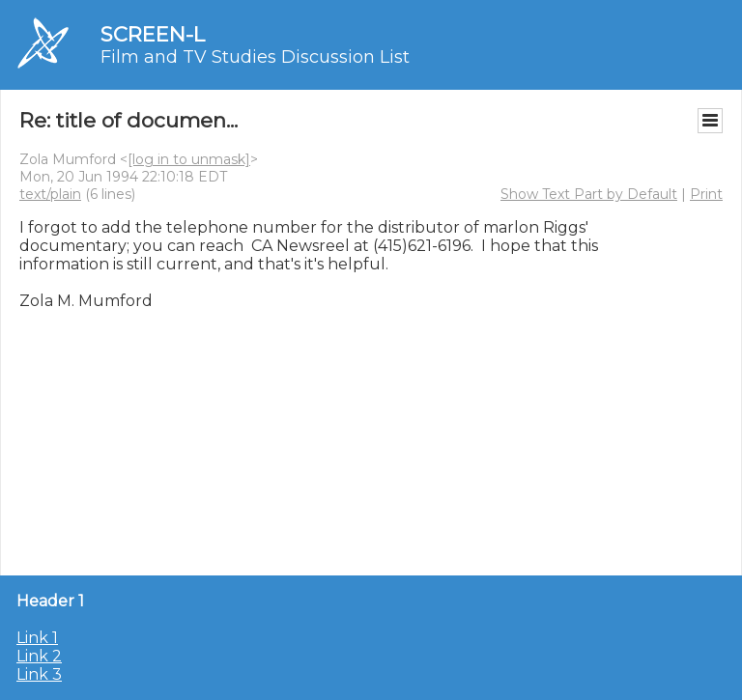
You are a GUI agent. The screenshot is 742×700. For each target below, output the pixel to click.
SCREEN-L (153, 34)
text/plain (50, 194)
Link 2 (39, 656)
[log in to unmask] (189, 159)
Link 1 (37, 638)
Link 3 (39, 674)
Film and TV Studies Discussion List (255, 57)
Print (706, 194)
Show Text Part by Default (589, 194)
